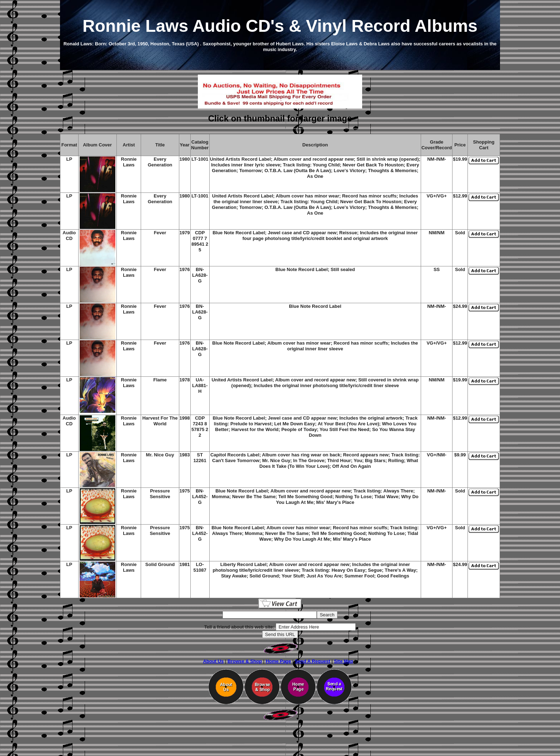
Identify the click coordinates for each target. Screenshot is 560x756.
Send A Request (313, 661)
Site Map (343, 661)
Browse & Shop (245, 661)
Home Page (278, 661)
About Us (213, 661)
